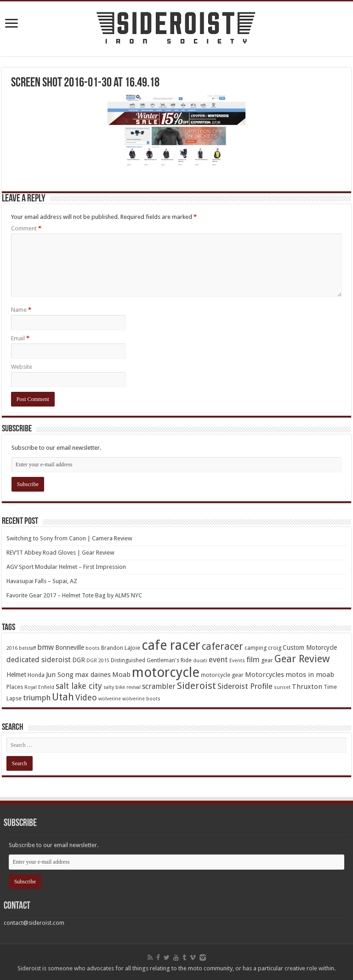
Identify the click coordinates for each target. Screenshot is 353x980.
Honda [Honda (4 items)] (36, 675)
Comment (26, 228)
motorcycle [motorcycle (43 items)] (166, 672)
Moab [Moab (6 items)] (121, 675)
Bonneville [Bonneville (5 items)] (70, 648)
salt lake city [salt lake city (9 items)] (79, 686)
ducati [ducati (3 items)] (200, 661)
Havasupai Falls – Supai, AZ (42, 581)
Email (20, 338)
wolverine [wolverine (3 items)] (110, 699)
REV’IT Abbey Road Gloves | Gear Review (60, 553)
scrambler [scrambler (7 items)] (159, 686)
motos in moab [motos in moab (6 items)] (310, 675)
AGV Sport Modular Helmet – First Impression (66, 567)
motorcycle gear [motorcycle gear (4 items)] (222, 675)
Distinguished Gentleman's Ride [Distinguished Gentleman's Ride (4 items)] (151, 660)
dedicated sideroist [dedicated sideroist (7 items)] (39, 660)
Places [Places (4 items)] (15, 687)
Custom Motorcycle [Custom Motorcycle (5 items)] (310, 648)
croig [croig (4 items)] (275, 648)
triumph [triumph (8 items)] (37, 698)
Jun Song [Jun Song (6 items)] (60, 675)
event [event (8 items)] (218, 659)
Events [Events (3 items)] (237, 661)
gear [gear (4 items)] (267, 660)
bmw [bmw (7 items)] (46, 647)
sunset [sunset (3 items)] (282, 687)
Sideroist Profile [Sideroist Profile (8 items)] (245, 686)
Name (21, 310)
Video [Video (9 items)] (86, 697)
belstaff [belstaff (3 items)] (27, 648)
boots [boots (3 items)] (93, 648)
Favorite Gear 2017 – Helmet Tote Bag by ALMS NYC (74, 595)
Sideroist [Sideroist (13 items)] (196, 686)
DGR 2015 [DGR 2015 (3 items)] (98, 661)
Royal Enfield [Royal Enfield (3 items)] (39, 687)
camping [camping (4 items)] (256, 648)
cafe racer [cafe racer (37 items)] (171, 645)
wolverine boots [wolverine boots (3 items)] (141, 699)
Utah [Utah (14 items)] (63, 697)
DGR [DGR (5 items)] (79, 660)
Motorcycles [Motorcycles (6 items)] (265, 675)
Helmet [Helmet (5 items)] (16, 675)
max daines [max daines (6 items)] (93, 675)
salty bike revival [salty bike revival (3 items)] (122, 687)
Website (22, 367)
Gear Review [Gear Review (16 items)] (302, 659)
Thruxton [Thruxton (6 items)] (307, 687)
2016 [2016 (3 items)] (12, 648)
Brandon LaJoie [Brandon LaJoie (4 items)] (121, 648)
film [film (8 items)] (253, 659)
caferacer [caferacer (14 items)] (222, 646)
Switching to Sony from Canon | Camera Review (69, 538)
